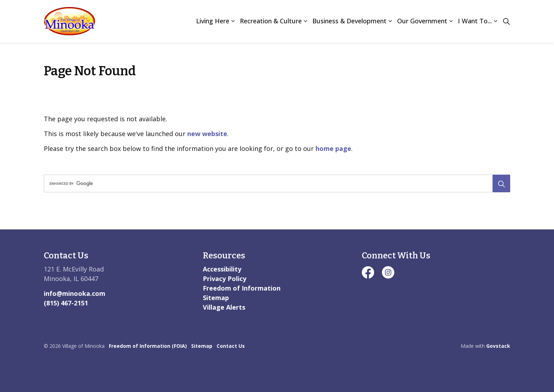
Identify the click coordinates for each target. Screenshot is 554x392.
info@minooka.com (75, 293)
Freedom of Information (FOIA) (148, 346)
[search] (275, 183)
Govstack (498, 346)
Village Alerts (224, 307)
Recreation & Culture (271, 21)
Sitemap (216, 298)
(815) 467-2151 (66, 303)
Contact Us (231, 346)
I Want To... (475, 21)
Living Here (213, 21)
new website (207, 134)
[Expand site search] (506, 21)
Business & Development (349, 21)
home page (333, 148)
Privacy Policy (225, 279)
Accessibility (222, 269)
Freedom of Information (242, 288)
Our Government (422, 21)
